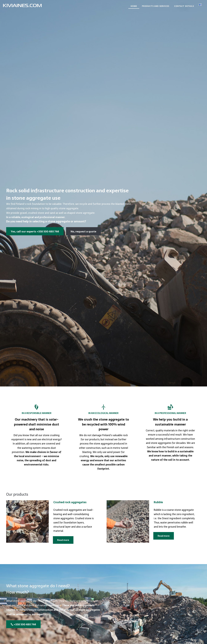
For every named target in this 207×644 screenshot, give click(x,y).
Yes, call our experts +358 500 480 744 (35, 231)
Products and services (156, 6)
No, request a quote (83, 231)
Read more (63, 540)
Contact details (184, 6)
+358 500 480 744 (23, 624)
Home (134, 6)
